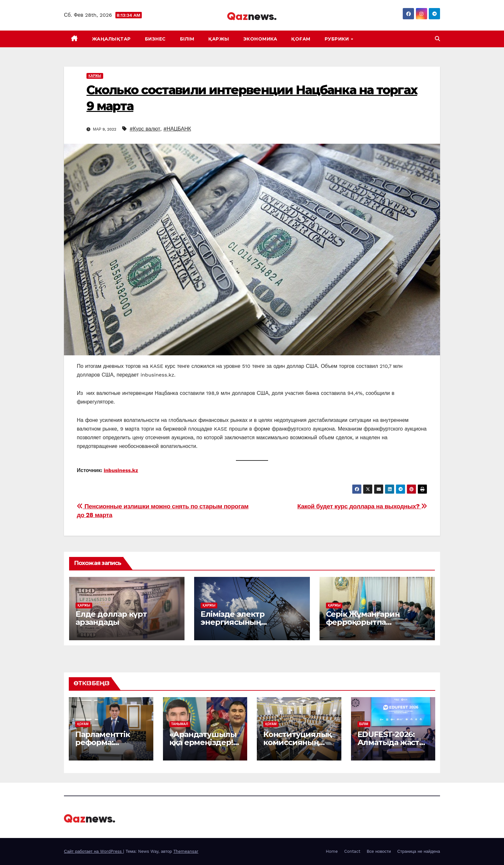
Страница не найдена (419, 851)
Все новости (379, 851)
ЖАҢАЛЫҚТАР (111, 39)
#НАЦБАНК (177, 129)
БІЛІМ (187, 39)
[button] (437, 39)
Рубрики (337, 39)
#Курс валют (145, 129)
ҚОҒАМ (301, 39)
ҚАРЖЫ (219, 39)
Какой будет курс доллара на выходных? (362, 506)
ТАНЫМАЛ (180, 724)
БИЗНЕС (155, 39)
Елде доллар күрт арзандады (111, 618)
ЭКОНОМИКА (260, 39)
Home (332, 851)
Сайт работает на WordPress (94, 851)
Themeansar (186, 851)
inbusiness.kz (121, 470)
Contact (352, 851)
